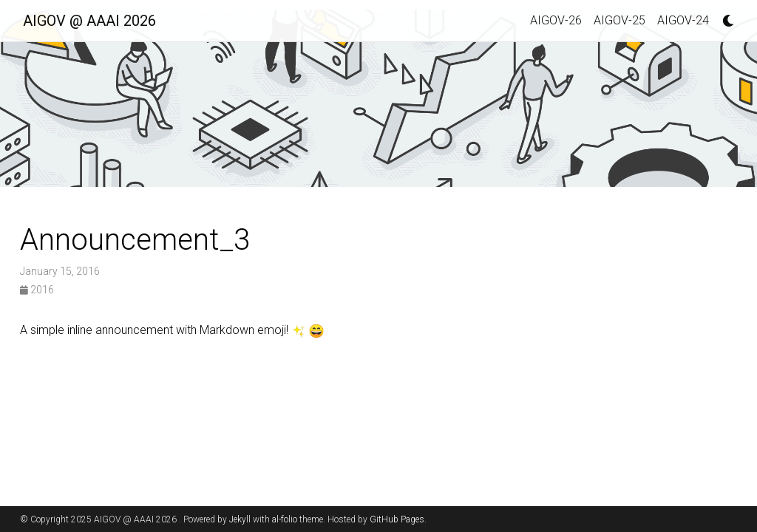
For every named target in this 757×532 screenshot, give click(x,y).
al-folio (285, 519)
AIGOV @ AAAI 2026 (89, 21)
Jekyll (240, 519)
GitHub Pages (397, 519)
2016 (37, 290)
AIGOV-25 (619, 20)
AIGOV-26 (556, 20)
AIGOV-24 (683, 20)
